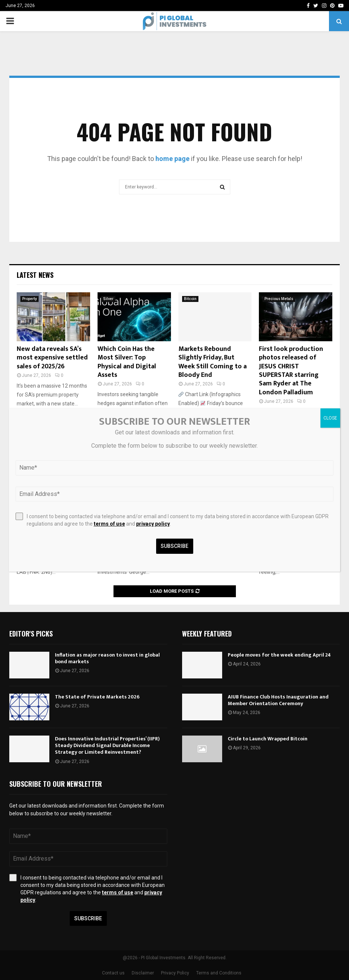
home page (172, 159)
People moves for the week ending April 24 (279, 655)
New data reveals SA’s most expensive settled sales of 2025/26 (52, 358)
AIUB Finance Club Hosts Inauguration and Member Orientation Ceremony (278, 700)
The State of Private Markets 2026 (97, 697)
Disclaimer (143, 973)
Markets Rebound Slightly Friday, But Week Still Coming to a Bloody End (213, 362)
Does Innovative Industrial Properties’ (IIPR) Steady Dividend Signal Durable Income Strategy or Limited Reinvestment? (107, 745)
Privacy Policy (175, 973)
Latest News (35, 275)
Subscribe (88, 918)
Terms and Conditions (219, 973)
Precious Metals (279, 299)
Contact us (113, 973)
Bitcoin (190, 299)
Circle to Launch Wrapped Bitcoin (268, 739)
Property (29, 299)
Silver (108, 299)
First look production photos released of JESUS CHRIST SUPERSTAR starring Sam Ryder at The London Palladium (291, 371)
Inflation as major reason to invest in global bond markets (107, 658)
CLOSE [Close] (330, 418)
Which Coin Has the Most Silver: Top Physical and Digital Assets (127, 362)
